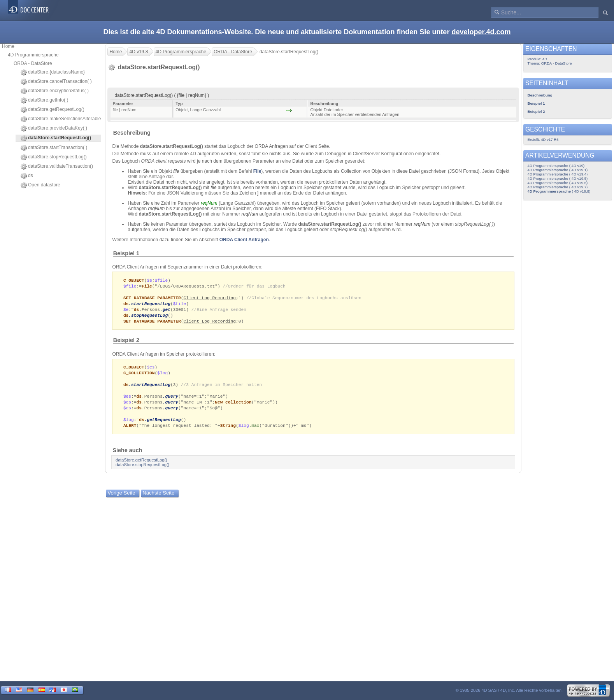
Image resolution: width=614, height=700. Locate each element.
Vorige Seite (121, 500)
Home (8, 46)
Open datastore (40, 185)
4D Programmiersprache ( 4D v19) (556, 166)
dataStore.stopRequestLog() (54, 157)
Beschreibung (132, 133)
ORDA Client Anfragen (244, 240)
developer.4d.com (481, 32)
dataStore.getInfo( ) (44, 100)
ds (27, 176)
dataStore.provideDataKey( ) (54, 128)
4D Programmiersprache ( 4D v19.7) (558, 187)
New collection (233, 408)
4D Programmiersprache (33, 55)
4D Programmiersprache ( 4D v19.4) (558, 174)
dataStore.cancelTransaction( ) (56, 82)
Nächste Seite (158, 500)
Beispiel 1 (126, 253)
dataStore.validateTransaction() (57, 167)
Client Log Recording (210, 299)
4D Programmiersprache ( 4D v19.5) (558, 178)
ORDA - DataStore (33, 63)
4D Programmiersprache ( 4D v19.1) (558, 170)
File (257, 171)
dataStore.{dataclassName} (53, 72)
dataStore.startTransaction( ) (54, 148)
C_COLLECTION (139, 376)
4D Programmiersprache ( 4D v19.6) (558, 183)
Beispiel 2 (126, 343)
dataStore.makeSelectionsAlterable (61, 119)
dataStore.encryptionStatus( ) (55, 91)
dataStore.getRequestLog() (53, 110)
